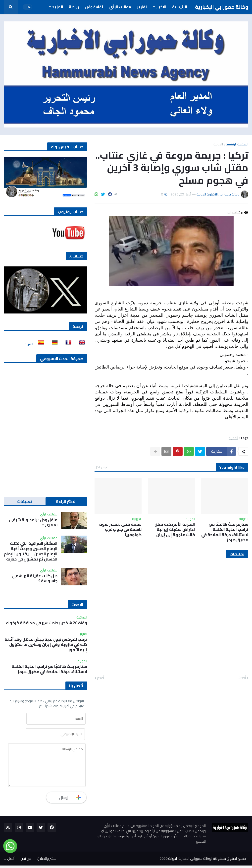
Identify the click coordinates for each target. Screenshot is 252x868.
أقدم (101, 678)
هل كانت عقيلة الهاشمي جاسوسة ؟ (35, 578)
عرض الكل (101, 467)
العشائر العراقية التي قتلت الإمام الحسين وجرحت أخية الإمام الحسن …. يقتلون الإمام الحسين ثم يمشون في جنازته (31, 551)
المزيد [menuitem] (58, 7)
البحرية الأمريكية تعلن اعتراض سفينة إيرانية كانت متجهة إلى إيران (175, 529)
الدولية (218, 144)
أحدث (242, 678)
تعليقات (25, 501)
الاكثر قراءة (66, 501)
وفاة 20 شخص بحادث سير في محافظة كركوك (47, 623)
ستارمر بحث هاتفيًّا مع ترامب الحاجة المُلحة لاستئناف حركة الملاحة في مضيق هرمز (225, 532)
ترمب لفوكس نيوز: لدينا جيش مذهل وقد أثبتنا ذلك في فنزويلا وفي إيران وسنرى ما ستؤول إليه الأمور (46, 644)
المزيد (29, 344)
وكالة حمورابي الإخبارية (222, 7)
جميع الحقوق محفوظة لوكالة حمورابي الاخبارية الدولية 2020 (203, 861)
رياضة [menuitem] (74, 7)
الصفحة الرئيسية (237, 144)
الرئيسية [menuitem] (180, 7)
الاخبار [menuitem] (161, 7)
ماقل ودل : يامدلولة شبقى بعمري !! (33, 522)
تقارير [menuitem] (142, 7)
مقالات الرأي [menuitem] (120, 7)
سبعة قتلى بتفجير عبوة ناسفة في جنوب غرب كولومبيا (120, 529)
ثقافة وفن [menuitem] (94, 7)
